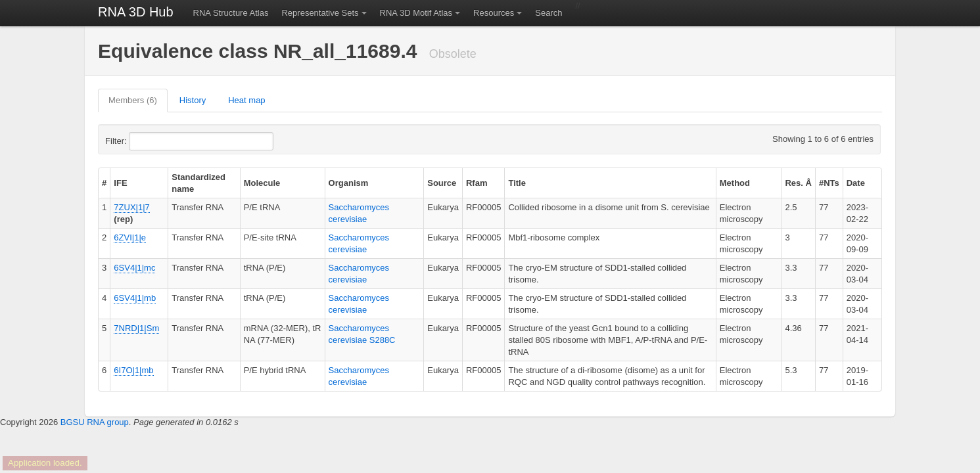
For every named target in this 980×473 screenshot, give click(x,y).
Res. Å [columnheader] (798, 183)
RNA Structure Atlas (231, 13)
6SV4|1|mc (134, 268)
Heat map (246, 100)
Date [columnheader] (856, 183)
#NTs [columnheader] (829, 183)
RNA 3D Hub (136, 12)
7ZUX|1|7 (131, 207)
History (193, 100)
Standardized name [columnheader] (198, 183)
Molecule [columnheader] (262, 183)
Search (548, 13)
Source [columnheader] (442, 183)
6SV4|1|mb (135, 298)
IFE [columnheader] (120, 183)
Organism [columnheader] (349, 183)
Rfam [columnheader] (477, 183)
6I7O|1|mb (133, 370)
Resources (494, 13)
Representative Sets (320, 13)
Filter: (148, 141)
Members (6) (133, 100)
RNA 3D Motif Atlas (416, 13)
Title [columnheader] (517, 183)
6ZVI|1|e (130, 237)
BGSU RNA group (95, 422)
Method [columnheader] (735, 183)
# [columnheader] (104, 183)
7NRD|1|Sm (136, 328)
